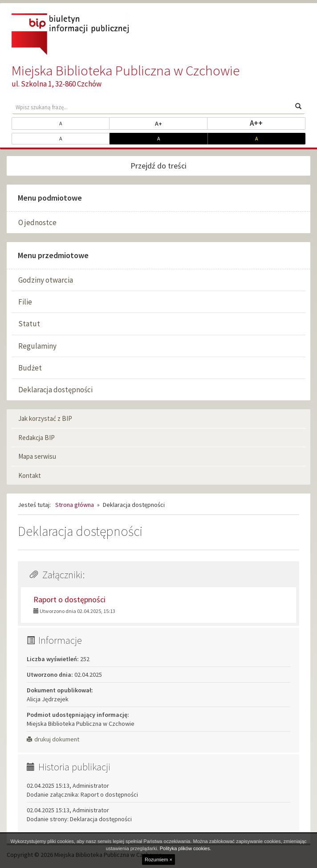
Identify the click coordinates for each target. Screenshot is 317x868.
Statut (29, 324)
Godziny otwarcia (46, 280)
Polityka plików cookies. (186, 848)
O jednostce (37, 222)
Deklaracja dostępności (55, 390)
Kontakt (30, 475)
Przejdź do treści (158, 166)
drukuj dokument (53, 739)
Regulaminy (37, 346)
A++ (278, 123)
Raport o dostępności (69, 599)
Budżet (30, 368)
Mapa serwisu (37, 456)
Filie (25, 302)
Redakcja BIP (37, 438)
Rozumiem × (158, 860)
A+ (181, 123)
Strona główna (75, 505)
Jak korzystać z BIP (45, 418)
